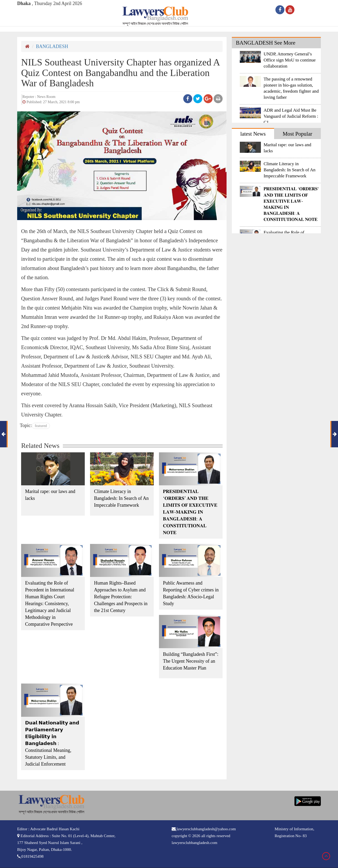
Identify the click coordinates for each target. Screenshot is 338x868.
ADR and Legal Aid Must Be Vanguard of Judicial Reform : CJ (291, 116)
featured (41, 426)
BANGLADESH (52, 46)
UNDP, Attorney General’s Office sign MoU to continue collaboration (290, 60)
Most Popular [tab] (297, 134)
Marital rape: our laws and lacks (50, 495)
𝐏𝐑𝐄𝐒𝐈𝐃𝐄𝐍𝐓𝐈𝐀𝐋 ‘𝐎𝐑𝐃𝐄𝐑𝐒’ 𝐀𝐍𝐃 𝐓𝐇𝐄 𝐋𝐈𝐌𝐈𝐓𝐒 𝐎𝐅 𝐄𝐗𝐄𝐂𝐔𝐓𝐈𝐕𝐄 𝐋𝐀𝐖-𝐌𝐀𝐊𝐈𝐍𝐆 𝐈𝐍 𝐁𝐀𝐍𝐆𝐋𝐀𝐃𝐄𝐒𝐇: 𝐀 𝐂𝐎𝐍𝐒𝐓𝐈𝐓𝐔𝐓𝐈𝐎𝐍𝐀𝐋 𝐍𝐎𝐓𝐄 (190, 512)
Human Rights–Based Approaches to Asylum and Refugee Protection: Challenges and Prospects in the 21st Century (121, 597)
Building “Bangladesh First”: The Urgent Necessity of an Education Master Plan (191, 661)
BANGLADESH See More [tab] (266, 43)
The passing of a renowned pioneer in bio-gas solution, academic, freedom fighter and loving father (291, 88)
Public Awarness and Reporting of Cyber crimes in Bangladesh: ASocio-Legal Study (191, 593)
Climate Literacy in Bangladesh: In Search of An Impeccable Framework (121, 498)
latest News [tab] (253, 134)
